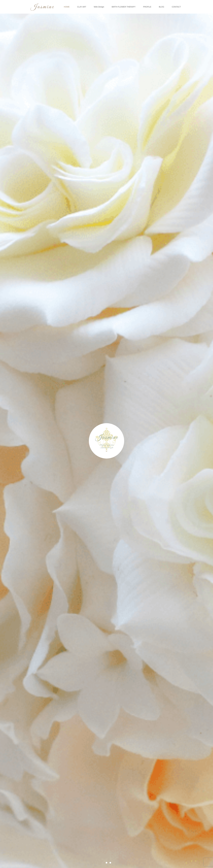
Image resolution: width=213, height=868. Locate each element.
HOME (67, 7)
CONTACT (176, 7)
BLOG (161, 7)
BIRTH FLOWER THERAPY (124, 7)
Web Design (99, 7)
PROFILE (147, 7)
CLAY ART (82, 7)
